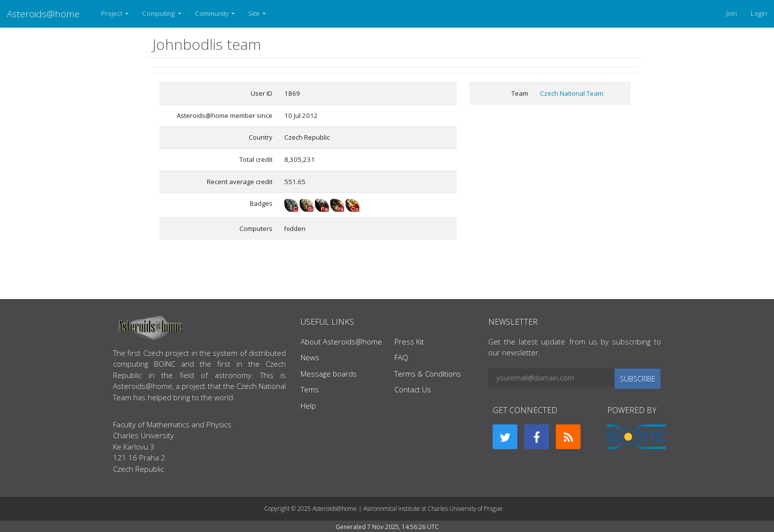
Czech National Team (572, 93)
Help (308, 406)
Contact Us (413, 389)
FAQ (401, 357)
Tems (310, 389)
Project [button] (113, 13)
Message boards (329, 374)
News (310, 357)
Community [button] (213, 13)
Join (732, 13)
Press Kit (409, 342)
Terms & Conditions (428, 374)
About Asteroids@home (341, 342)
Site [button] (255, 13)
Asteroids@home (43, 14)
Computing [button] (159, 13)
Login (759, 13)
